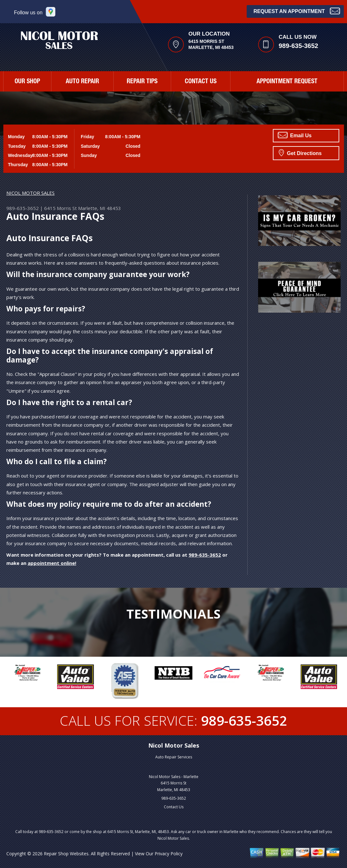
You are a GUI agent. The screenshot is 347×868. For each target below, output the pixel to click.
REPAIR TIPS (142, 82)
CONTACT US (201, 82)
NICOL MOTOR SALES (30, 193)
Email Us (295, 135)
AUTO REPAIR (82, 82)
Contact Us (174, 807)
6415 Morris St (60, 208)
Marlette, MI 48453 (100, 208)
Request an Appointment (297, 11)
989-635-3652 (299, 46)
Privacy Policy (169, 854)
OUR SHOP (27, 82)
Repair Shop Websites (66, 854)
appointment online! (52, 563)
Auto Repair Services (174, 757)
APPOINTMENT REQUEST (287, 82)
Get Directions (300, 153)
